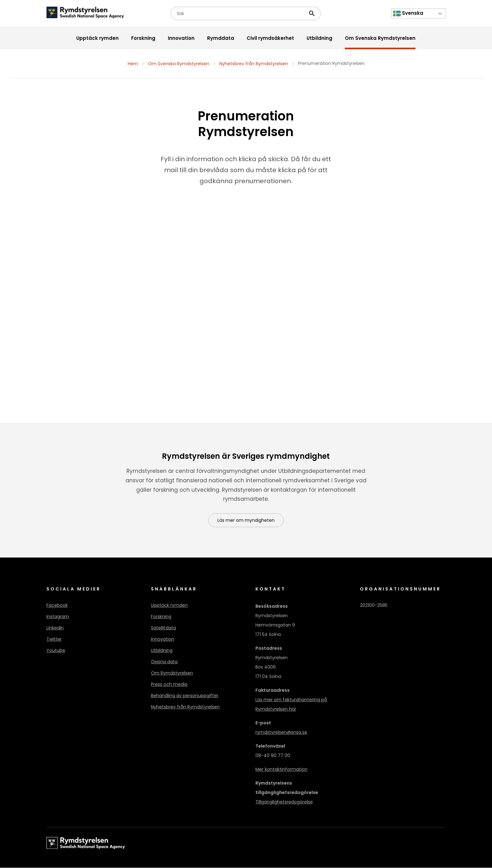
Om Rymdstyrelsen (172, 673)
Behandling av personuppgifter (185, 696)
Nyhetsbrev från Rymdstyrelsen (254, 64)
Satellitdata (163, 628)
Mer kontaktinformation (281, 770)
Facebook (57, 606)
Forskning (161, 617)
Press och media (169, 685)
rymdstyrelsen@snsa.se (281, 733)
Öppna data (164, 662)
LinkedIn (55, 628)
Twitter (54, 639)
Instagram (58, 617)
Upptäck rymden (169, 606)
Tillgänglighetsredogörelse (284, 802)
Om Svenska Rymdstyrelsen (179, 64)
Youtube (56, 651)
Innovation (163, 639)
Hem (133, 64)
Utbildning (162, 651)
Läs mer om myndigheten (246, 521)
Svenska (408, 13)
